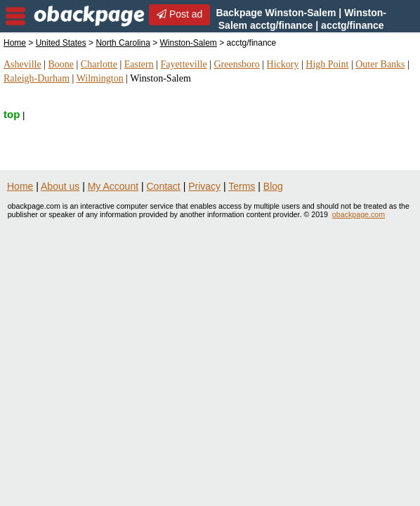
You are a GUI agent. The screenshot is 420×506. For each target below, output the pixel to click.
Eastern (139, 64)
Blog (273, 186)
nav (15, 16)
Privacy (204, 186)
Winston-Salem (189, 43)
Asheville (22, 64)
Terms (242, 186)
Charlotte (99, 64)
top (12, 114)
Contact (164, 186)
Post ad (179, 14)
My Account (113, 186)
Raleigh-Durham (37, 78)
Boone (61, 64)
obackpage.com (359, 214)
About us (60, 186)
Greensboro (236, 64)
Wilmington (100, 78)
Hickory (283, 64)
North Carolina (123, 43)
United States (61, 43)
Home (15, 43)
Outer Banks (380, 64)
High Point (327, 64)
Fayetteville (184, 64)
